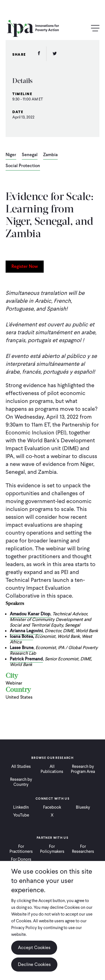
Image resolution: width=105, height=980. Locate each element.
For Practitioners (21, 849)
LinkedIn (21, 807)
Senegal (30, 155)
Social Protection (23, 166)
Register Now (25, 266)
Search (83, 29)
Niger (11, 155)
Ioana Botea (21, 636)
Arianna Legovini (26, 631)
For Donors (21, 859)
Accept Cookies (34, 948)
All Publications (52, 769)
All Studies (21, 766)
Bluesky (83, 807)
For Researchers (83, 849)
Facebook (52, 807)
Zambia (50, 155)
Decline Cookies (34, 964)
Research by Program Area (83, 769)
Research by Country (21, 782)
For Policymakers (52, 849)
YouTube (21, 815)
